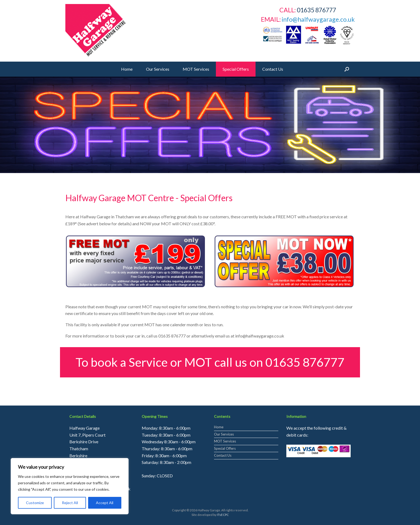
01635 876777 (305, 362)
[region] (210, 125)
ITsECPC (223, 515)
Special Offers (236, 69)
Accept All (105, 503)
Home (127, 69)
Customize (35, 503)
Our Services (158, 69)
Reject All (70, 503)
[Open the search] (347, 69)
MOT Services (196, 69)
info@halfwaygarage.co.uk (318, 19)
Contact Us (273, 69)
